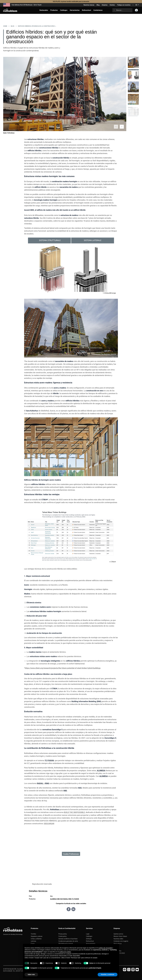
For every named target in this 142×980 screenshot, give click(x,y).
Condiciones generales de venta (68, 941)
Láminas (33, 941)
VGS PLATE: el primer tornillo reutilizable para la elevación (71, 2)
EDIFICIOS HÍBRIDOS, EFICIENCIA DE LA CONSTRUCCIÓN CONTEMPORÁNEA (37, 26)
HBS (58, 899)
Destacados (44, 10)
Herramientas (75, 10)
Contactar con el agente (121, 941)
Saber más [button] (31, 974)
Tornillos (33, 934)
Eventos (112, 5)
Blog (98, 5)
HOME (5, 26)
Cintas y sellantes (36, 939)
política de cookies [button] (65, 952)
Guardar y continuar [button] (108, 974)
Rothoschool (90, 941)
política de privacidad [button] (105, 948)
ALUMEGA (53, 899)
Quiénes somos (118, 934)
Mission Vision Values (120, 936)
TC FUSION (75, 899)
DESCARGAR (49, 824)
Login (88, 934)
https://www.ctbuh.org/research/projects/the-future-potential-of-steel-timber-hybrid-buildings (63, 668)
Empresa (105, 5)
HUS (61, 899)
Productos (54, 10)
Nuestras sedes (118, 939)
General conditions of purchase (68, 939)
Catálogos (89, 936)
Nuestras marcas (89, 5)
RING (70, 899)
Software (89, 939)
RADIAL (66, 899)
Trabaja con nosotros (124, 5)
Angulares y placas (37, 936)
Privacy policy (63, 934)
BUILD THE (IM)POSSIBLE (74, 812)
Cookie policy (62, 936)
